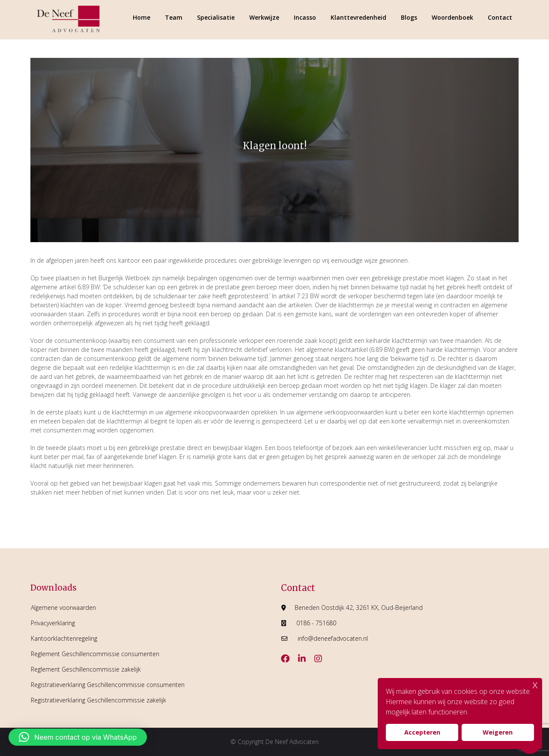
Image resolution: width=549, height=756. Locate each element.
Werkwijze (264, 17)
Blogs (409, 17)
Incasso (305, 17)
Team (174, 17)
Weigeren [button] (498, 732)
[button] (78, 737)
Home (142, 17)
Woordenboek (452, 17)
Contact (500, 17)
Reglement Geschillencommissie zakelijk (86, 669)
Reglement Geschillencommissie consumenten (95, 654)
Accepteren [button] (422, 732)
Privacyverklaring (53, 623)
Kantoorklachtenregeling (64, 638)
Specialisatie (216, 17)
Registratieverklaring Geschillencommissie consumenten (108, 685)
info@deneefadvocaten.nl (333, 638)
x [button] (535, 684)
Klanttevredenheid (358, 17)
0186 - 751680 (316, 623)
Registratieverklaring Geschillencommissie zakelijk (98, 700)
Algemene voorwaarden (63, 607)
